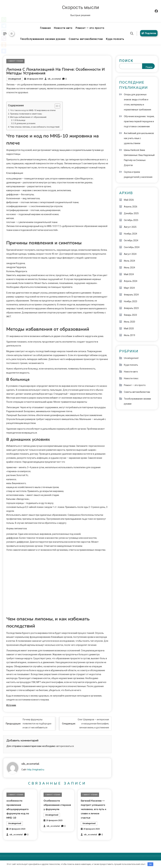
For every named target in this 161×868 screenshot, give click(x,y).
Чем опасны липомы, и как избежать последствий (35, 127)
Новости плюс (131, 378)
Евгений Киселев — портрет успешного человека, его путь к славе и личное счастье (94, 809)
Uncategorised (14, 79)
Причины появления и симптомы (26, 114)
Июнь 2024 (129, 268)
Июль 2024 (129, 261)
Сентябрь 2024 (132, 247)
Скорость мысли (80, 7)
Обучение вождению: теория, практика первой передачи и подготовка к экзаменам (139, 121)
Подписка (143, 35)
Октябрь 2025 (131, 220)
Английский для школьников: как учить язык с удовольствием (139, 138)
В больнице (20, 120)
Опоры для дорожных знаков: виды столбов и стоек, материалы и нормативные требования (137, 102)
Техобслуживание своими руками (43, 39)
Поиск (126, 61)
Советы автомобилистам (86, 39)
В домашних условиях (25, 123)
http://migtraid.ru (36, 770)
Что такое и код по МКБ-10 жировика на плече (33, 110)
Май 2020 (129, 328)
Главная (45, 28)
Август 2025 (130, 227)
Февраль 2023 (131, 308)
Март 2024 (129, 288)
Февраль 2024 (131, 295)
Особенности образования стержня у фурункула (57, 805)
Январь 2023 (130, 315)
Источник (11, 705)
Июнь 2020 (129, 322)
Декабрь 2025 (131, 213)
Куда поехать (115, 39)
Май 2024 (129, 274)
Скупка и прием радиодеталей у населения (138, 174)
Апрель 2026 (131, 207)
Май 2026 (129, 200)
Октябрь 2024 (131, 240)
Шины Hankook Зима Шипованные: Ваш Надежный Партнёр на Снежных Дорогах (139, 158)
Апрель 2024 (131, 281)
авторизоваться (65, 746)
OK (150, 864)
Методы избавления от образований (28, 117)
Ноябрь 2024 (130, 234)
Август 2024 (130, 254)
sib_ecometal (54, 79)
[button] (56, 106)
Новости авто (63, 28)
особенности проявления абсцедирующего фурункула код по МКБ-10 (18, 809)
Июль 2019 (129, 335)
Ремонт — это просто (90, 28)
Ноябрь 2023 (130, 301)
